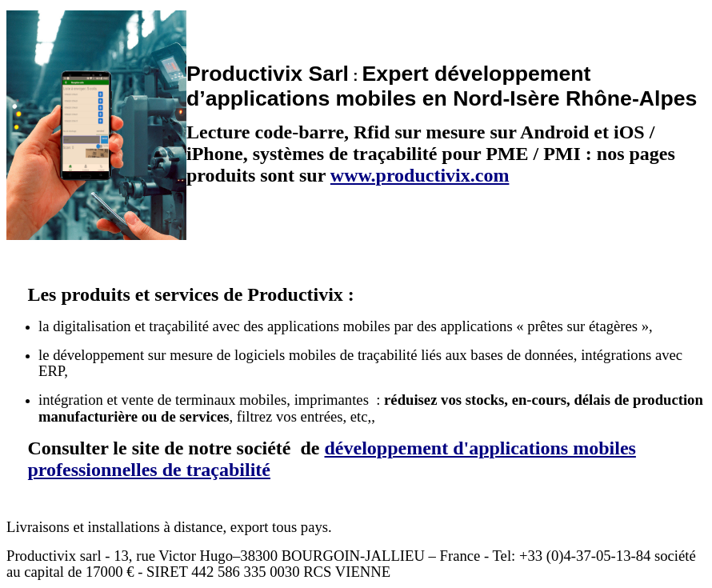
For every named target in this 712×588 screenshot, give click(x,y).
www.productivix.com (420, 175)
